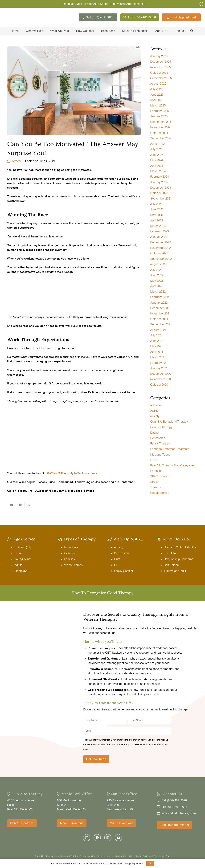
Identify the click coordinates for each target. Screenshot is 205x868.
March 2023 (158, 226)
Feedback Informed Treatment (170, 449)
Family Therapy (160, 444)
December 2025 (161, 62)
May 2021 (157, 346)
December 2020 (161, 374)
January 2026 (159, 56)
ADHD (154, 411)
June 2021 (157, 341)
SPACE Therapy (160, 476)
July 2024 (156, 149)
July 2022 (156, 270)
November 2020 (160, 379)
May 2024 (157, 160)
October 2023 (159, 193)
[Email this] (12, 505)
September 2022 (161, 259)
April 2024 (157, 166)
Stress (154, 482)
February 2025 (160, 111)
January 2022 (159, 303)
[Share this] (20, 505)
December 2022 (161, 242)
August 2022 (158, 264)
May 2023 (157, 215)
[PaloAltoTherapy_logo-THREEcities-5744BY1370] (28, 17)
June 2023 (157, 209)
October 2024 (159, 133)
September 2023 (161, 199)
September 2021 (161, 324)
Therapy (156, 487)
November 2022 (160, 248)
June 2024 (157, 155)
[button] (192, 31)
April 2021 (157, 352)
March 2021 (158, 357)
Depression (158, 438)
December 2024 (161, 122)
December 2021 (161, 308)
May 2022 (157, 281)
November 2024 (160, 127)
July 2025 (156, 89)
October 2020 (159, 385)
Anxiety (17, 161)
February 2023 (160, 231)
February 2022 (160, 297)
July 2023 (156, 204)
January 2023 (159, 237)
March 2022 (158, 292)
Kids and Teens (160, 455)
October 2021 (159, 319)
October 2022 (159, 253)
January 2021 (159, 368)
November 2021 (160, 314)
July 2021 (156, 335)
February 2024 (160, 177)
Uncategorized (160, 493)
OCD (153, 460)
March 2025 (158, 106)
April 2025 (157, 100)
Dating (154, 433)
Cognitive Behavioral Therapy (169, 422)
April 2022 (157, 286)
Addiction (156, 405)
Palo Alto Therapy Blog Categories (172, 465)
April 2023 (157, 220)
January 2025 (159, 116)
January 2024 (159, 182)
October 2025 (159, 73)
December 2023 (161, 188)
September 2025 (161, 78)
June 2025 (157, 95)
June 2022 (157, 275)
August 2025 (158, 84)
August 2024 (158, 144)
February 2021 (160, 363)
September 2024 (161, 138)
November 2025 (160, 67)
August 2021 (158, 330)
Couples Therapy (161, 427)
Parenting (156, 471)
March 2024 (158, 171)
